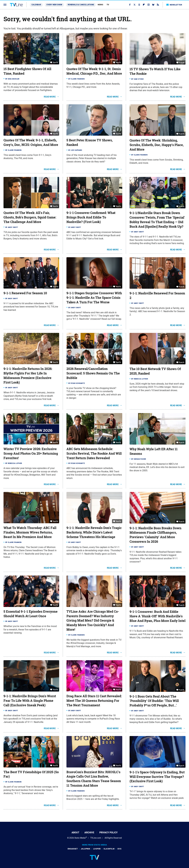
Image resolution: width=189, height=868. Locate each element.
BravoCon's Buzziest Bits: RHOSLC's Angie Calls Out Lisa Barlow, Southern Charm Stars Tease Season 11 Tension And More (94, 779)
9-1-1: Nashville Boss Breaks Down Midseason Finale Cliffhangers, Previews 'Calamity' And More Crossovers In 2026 (155, 535)
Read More (50, 97)
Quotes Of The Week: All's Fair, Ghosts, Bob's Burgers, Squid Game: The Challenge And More (30, 217)
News (100, 5)
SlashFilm (109, 849)
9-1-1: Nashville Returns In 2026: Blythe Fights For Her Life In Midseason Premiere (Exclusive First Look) (28, 375)
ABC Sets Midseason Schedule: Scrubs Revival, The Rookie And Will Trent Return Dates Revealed (94, 453)
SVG (119, 849)
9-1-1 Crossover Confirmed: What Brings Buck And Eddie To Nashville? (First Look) (91, 217)
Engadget (73, 849)
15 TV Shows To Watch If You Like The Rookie (155, 71)
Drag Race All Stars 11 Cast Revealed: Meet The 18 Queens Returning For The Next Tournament (94, 701)
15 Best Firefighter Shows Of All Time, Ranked (27, 71)
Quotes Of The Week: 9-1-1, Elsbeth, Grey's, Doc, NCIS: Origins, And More (31, 142)
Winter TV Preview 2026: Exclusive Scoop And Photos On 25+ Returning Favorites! (31, 453)
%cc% (56, 62)
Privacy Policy (108, 833)
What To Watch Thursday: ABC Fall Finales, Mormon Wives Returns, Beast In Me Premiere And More (30, 532)
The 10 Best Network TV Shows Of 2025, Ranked (155, 371)
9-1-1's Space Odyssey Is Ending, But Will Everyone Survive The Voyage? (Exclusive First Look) (157, 777)
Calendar (36, 5)
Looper (97, 849)
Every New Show (54, 5)
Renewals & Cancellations (81, 5)
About (75, 833)
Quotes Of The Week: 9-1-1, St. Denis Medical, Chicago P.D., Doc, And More (94, 71)
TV (108, 5)
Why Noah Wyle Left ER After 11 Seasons (154, 451)
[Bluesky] (153, 5)
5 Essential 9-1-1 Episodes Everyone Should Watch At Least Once (31, 614)
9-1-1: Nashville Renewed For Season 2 (157, 296)
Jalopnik (85, 849)
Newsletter (174, 5)
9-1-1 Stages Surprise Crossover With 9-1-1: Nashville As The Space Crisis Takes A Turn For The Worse (94, 298)
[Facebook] (130, 5)
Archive (89, 833)
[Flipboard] (144, 5)
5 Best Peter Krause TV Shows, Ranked (90, 142)
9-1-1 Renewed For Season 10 (25, 293)
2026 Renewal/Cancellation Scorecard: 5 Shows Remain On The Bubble (93, 373)
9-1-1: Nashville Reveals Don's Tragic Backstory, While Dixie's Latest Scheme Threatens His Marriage (94, 532)
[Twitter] (135, 5)
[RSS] (158, 5)
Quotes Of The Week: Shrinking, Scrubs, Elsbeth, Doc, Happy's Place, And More (157, 145)
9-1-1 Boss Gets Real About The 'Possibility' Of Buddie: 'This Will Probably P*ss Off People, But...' (154, 701)
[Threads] (139, 5)
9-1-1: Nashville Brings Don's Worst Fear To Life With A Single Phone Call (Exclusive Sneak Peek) (30, 701)
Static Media (80, 838)
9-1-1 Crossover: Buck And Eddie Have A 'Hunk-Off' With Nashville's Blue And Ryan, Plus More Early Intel (158, 616)
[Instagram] (149, 5)
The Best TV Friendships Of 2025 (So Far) (31, 774)
